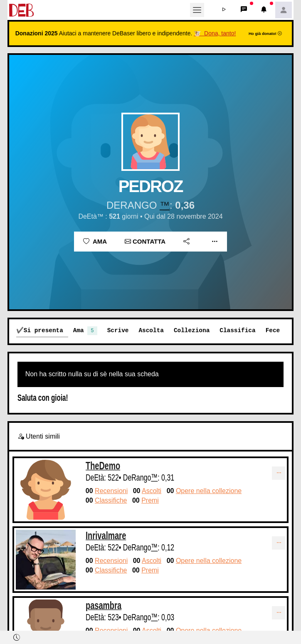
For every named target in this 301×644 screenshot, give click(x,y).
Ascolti (152, 491)
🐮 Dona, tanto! (215, 33)
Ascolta (151, 330)
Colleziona (192, 330)
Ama (95, 241)
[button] (224, 10)
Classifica (237, 330)
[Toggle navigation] (197, 10)
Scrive (118, 330)
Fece (273, 330)
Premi (150, 500)
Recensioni (111, 491)
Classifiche (111, 500)
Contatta (145, 241)
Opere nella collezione (209, 491)
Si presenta (43, 330)
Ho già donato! (265, 33)
